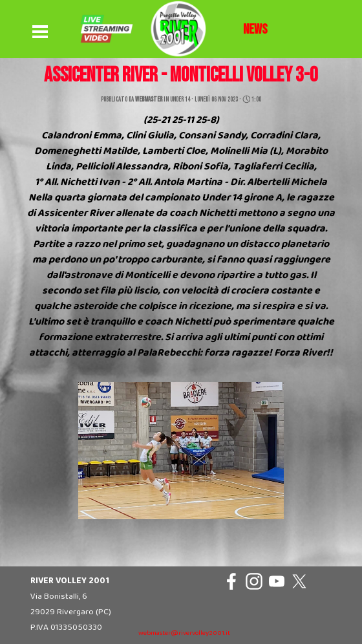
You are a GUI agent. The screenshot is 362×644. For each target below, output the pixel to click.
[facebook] (231, 581)
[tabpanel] (255, 30)
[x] (299, 581)
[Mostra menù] (40, 32)
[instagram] (254, 581)
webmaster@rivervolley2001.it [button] (184, 633)
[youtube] (277, 581)
